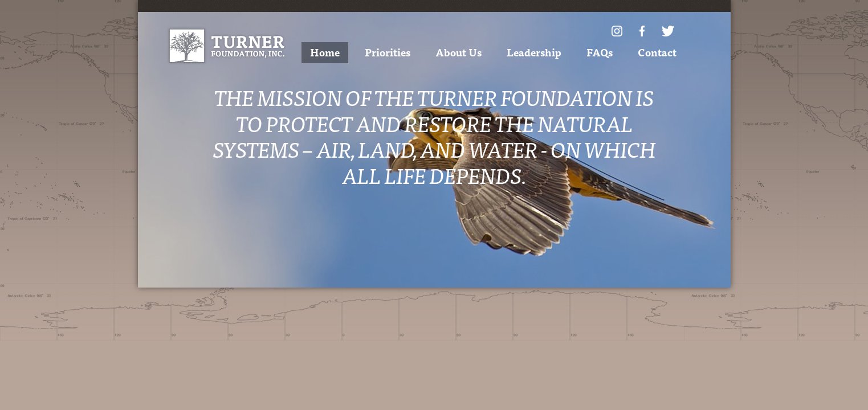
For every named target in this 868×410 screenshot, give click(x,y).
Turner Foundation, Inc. (227, 46)
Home (325, 52)
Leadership (534, 52)
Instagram (617, 31)
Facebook (642, 31)
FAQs (600, 52)
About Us (459, 52)
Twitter (668, 31)
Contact (657, 52)
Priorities (388, 52)
